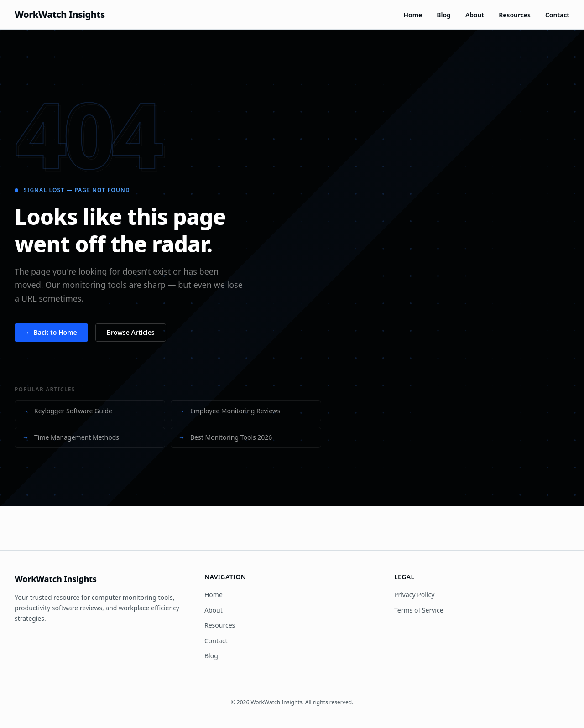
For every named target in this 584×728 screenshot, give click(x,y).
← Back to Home (51, 332)
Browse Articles (131, 332)
